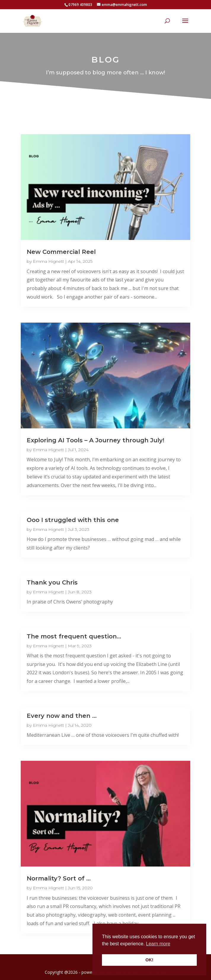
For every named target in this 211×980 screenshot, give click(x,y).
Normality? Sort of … (59, 878)
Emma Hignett (48, 261)
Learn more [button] (158, 944)
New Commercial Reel (61, 252)
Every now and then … (62, 716)
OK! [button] (149, 960)
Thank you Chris (52, 582)
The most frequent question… (74, 636)
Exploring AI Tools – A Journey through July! (95, 440)
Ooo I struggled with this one (73, 520)
